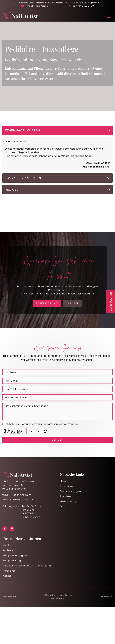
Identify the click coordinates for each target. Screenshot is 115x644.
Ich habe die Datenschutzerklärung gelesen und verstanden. (42, 424)
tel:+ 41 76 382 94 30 (83, 6)
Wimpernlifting (12, 561)
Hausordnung (68, 501)
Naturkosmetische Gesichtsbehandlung (27, 566)
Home (64, 481)
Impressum (107, 597)
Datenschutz (9, 597)
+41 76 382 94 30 (22, 495)
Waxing (7, 576)
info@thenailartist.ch (37, 6)
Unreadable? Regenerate (45, 431)
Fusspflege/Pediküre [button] (23, 178)
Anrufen (72, 303)
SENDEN (58, 440)
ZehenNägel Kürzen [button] (22, 130)
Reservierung (68, 486)
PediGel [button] (12, 190)
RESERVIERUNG (47, 303)
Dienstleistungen (70, 491)
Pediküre (8, 550)
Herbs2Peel (9, 571)
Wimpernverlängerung (16, 555)
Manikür (7, 545)
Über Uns (66, 507)
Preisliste (65, 496)
